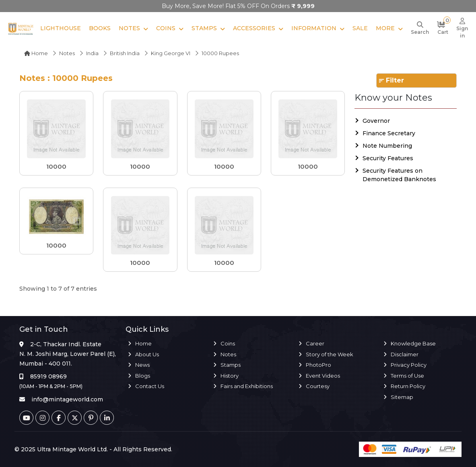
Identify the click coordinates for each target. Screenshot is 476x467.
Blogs (143, 376)
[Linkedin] (107, 418)
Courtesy (318, 386)
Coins (166, 28)
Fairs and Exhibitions (247, 386)
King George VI (171, 53)
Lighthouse (61, 28)
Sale (360, 28)
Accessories (254, 28)
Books (100, 28)
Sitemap (402, 397)
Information (314, 28)
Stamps (204, 28)
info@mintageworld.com (67, 399)
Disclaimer (405, 354)
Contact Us (150, 386)
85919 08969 (48, 376)
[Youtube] (26, 418)
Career (315, 343)
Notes (129, 28)
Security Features (388, 158)
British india (125, 53)
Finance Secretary (389, 133)
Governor (376, 121)
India (92, 53)
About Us (147, 354)
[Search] (420, 29)
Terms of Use (407, 376)
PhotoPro (318, 365)
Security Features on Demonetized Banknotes (399, 175)
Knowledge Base (413, 343)
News (142, 365)
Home (36, 53)
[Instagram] (42, 418)
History (230, 376)
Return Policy (408, 386)
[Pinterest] (91, 418)
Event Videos (323, 376)
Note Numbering (387, 146)
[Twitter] (75, 418)
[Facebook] (59, 418)
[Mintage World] (21, 29)
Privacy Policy (409, 365)
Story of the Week (330, 354)
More (385, 28)
